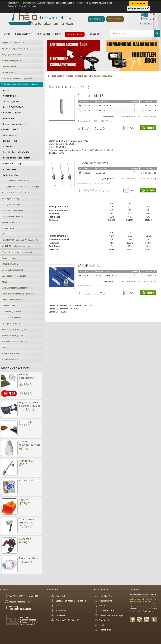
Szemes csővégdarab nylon (29, 443)
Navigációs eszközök (11, 222)
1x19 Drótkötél (27, 461)
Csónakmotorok (9, 306)
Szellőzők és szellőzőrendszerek (16, 193)
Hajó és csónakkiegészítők (13, 43)
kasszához (146, 24)
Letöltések (60, 615)
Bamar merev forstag (12, 164)
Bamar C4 (101, 111)
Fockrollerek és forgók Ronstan (17, 158)
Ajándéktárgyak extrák (11, 312)
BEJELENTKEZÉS (115, 19)
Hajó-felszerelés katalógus (139, 595)
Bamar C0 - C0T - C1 (106, 106)
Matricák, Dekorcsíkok (11, 318)
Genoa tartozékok (11, 96)
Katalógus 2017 (107, 610)
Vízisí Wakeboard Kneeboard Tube (17, 288)
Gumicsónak (135, 611)
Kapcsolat (94, 34)
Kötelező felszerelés (10, 353)
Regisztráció (105, 630)
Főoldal (7, 34)
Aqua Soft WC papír (30, 480)
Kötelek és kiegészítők (11, 61)
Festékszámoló (24, 34)
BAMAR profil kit (89, 265)
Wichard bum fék (10, 175)
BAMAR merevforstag (93, 163)
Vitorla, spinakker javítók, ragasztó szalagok (21, 187)
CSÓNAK (153, 594)
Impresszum (61, 610)
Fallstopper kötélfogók (13, 130)
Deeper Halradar (9, 258)
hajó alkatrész (146, 609)
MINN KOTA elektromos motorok (16, 246)
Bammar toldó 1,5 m (93, 96)
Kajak (4, 282)
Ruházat (5, 347)
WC (3, 234)
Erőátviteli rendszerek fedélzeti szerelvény (20, 84)
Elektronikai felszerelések (13, 216)
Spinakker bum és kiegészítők (16, 152)
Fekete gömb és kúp (11, 199)
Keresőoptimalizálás (29, 622)
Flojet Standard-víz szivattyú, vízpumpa (30, 404)
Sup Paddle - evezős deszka (14, 276)
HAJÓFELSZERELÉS (140, 604)
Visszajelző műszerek (11, 205)
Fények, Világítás (9, 72)
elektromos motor (138, 599)
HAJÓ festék (152, 599)
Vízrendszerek (8, 228)
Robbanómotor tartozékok (13, 300)
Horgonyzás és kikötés (12, 55)
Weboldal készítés (28, 620)
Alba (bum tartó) (10, 135)
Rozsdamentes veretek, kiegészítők (17, 78)
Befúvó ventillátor (29, 558)
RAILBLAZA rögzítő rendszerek (15, 49)
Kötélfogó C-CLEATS (12, 113)
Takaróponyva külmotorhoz (27, 521)
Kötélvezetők (9, 118)
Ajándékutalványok (10, 359)
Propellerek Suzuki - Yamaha (14, 341)
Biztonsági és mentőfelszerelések (16, 181)
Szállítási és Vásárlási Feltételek (71, 601)
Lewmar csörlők (10, 141)
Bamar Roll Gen (10, 169)
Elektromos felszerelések (12, 210)
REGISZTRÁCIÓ (96, 19)
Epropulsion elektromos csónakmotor (18, 252)
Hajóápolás (134, 609)
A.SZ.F (59, 606)
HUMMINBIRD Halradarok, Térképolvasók (20, 240)
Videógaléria (105, 620)
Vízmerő (24, 500)
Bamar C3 (101, 173)
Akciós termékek (75, 34)
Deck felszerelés (9, 66)
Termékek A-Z (106, 596)
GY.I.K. (103, 606)
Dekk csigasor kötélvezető (14, 124)
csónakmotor (147, 611)
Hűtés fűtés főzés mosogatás (14, 330)
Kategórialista (106, 601)
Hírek (58, 34)
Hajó (155, 609)
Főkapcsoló (25, 539)
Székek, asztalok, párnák (12, 336)
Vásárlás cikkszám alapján (112, 615)
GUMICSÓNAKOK (10, 264)
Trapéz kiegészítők (11, 102)
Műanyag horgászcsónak (12, 270)
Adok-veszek (43, 34)
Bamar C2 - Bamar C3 (106, 275)
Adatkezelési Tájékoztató (67, 620)
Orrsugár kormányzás (11, 324)
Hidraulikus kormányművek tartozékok (18, 294)
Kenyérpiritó (26, 422)
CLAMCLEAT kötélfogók (14, 107)
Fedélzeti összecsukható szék (27, 378)
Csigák (6, 90)
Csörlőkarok (8, 147)
